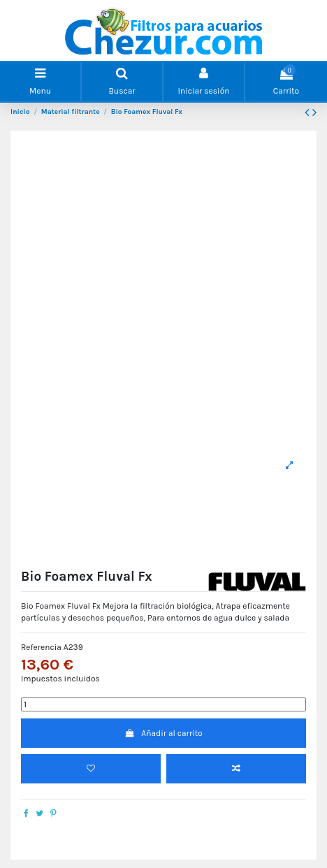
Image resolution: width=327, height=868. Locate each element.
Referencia (41, 647)
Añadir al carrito (163, 733)
